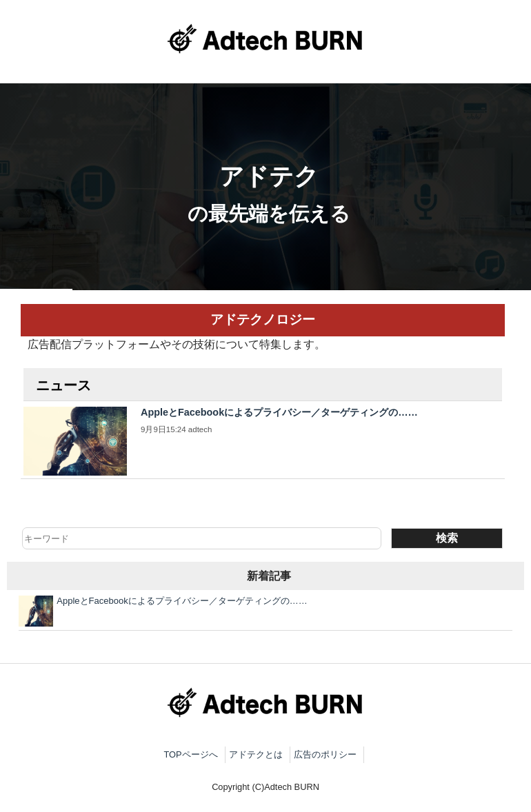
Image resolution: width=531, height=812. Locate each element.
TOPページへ (190, 754)
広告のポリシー (325, 754)
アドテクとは (256, 754)
